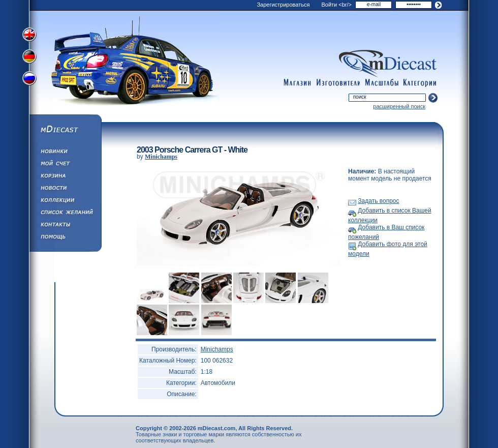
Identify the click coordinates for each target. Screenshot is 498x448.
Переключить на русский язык (30, 80)
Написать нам (65, 226)
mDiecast (65, 130)
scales (382, 83)
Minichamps (161, 157)
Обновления (65, 153)
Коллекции (65, 201)
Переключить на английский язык (30, 35)
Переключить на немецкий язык (30, 57)
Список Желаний (65, 214)
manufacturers (338, 83)
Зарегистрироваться (283, 5)
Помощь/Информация (65, 238)
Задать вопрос (378, 201)
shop (297, 83)
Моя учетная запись (65, 165)
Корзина (65, 177)
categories (420, 83)
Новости (65, 189)
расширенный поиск (399, 106)
